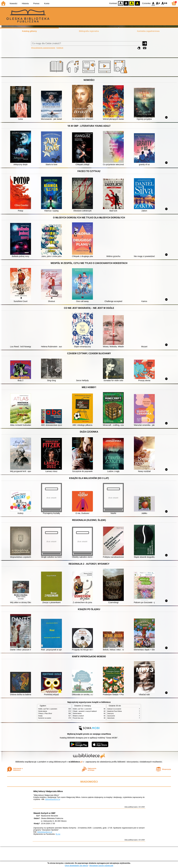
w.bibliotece (76, 762)
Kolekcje (60, 48)
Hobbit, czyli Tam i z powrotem (48, 709)
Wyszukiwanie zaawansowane (43, 48)
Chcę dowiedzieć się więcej (76, 866)
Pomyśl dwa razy (78, 718)
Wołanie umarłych (78, 716)
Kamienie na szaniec (45, 718)
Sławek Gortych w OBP (44, 813)
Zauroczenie (111, 716)
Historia (25, 3)
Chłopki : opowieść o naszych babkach (85, 711)
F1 (158, 3)
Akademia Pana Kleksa (114, 711)
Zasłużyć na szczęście (114, 709)
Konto (47, 3)
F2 (164, 3)
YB (132, 3)
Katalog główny (29, 31)
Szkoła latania (43, 711)
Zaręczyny (110, 713)
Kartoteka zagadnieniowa (148, 31)
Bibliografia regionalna (89, 31)
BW (126, 3)
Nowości (13, 3)
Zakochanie (111, 718)
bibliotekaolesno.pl (53, 799)
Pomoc (36, 3)
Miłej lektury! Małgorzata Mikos (48, 791)
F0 (153, 3)
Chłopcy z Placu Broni (45, 713)
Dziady (40, 716)
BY (137, 3)
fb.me (58, 834)
